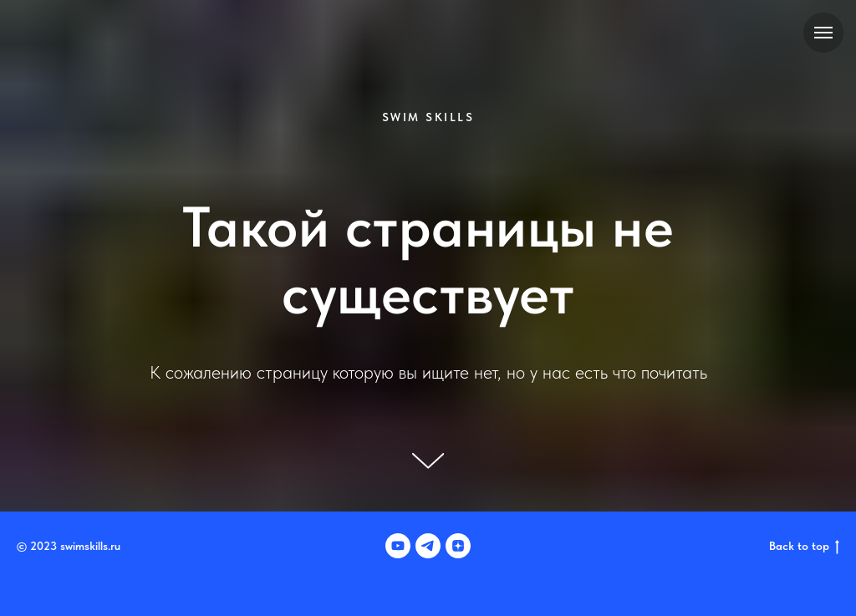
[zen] (458, 546)
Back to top (804, 547)
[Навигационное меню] (823, 33)
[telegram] (428, 546)
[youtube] (398, 546)
